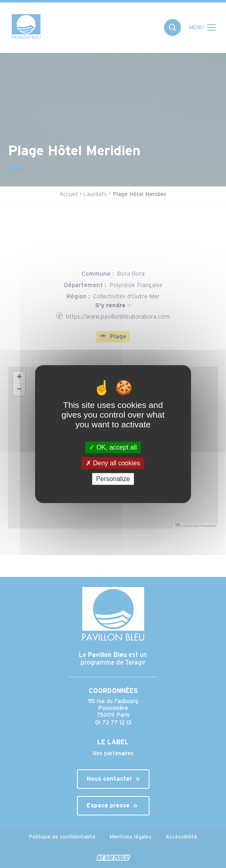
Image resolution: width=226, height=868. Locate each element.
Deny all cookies (113, 463)
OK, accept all (113, 447)
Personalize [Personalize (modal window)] (113, 479)
